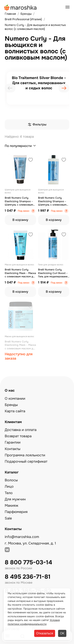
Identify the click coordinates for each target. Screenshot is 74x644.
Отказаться (45, 633)
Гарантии (13, 442)
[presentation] (10, 88)
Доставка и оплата (21, 430)
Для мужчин (15, 499)
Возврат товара (18, 436)
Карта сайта (15, 411)
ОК (62, 633)
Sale (8, 518)
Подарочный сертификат (26, 461)
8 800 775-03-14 (28, 562)
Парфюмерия (16, 512)
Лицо (9, 486)
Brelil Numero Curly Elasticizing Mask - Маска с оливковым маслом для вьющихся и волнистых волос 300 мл (20, 273)
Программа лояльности (25, 455)
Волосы (11, 480)
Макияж (12, 506)
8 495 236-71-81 (28, 577)
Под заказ (23, 211)
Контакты (13, 449)
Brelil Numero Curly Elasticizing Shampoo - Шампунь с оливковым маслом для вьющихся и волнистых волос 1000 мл (53, 201)
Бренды (11, 405)
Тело (9, 493)
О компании (15, 399)
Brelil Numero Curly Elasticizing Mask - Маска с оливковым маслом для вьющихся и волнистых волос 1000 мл (20, 345)
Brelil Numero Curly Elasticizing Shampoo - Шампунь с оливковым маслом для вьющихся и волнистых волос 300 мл (20, 201)
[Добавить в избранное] (31, 160)
